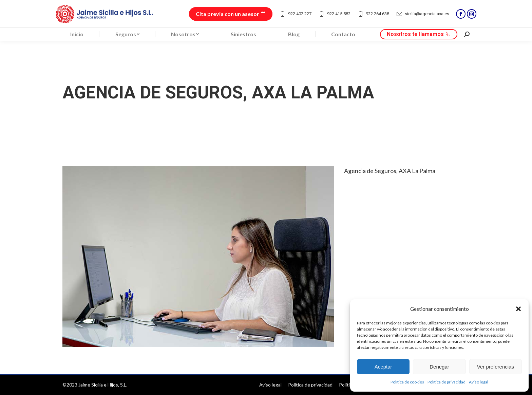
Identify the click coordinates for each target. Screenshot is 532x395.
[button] (518, 309)
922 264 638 (373, 14)
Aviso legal (479, 382)
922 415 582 (334, 14)
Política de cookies (407, 382)
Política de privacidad (446, 382)
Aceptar (383, 367)
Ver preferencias (496, 367)
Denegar (439, 367)
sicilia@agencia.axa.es (423, 14)
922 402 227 (295, 14)
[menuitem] (77, 34)
